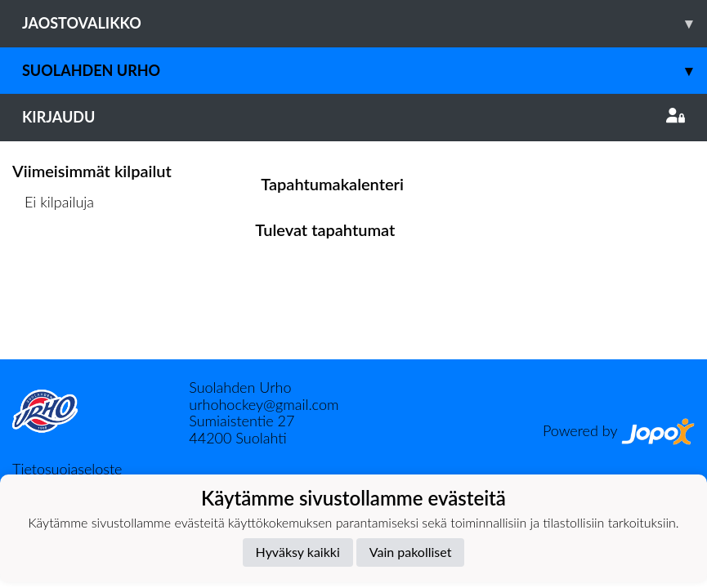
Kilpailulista (56, 265)
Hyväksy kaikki (298, 552)
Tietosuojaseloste (67, 469)
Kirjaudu (353, 117)
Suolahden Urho (365, 71)
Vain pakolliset (411, 552)
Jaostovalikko (365, 23)
